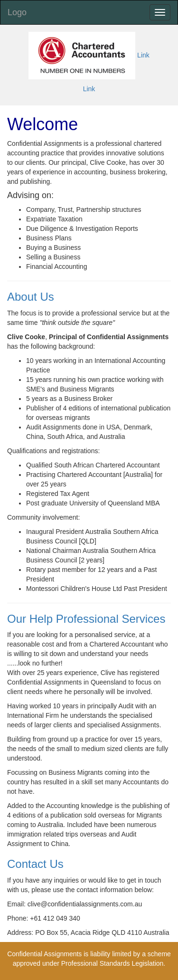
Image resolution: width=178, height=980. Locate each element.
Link (143, 55)
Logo (17, 12)
